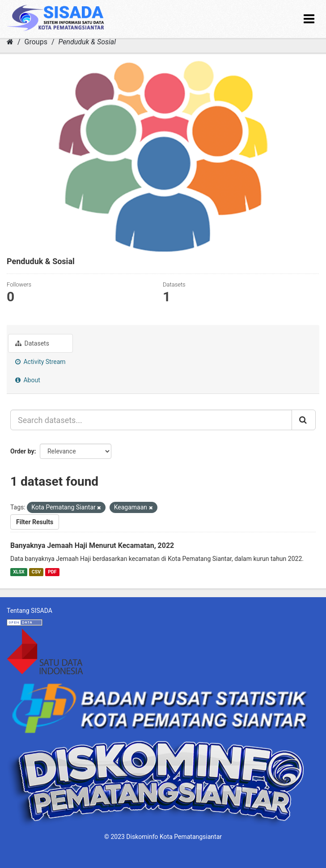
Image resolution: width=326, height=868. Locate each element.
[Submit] (304, 420)
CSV (36, 572)
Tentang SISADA (30, 611)
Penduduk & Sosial (87, 42)
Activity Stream (40, 362)
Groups (36, 42)
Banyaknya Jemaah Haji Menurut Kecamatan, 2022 (92, 545)
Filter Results (35, 522)
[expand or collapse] (309, 19)
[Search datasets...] (151, 420)
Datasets (32, 343)
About (28, 380)
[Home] (10, 42)
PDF (52, 572)
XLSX (19, 572)
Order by (22, 451)
